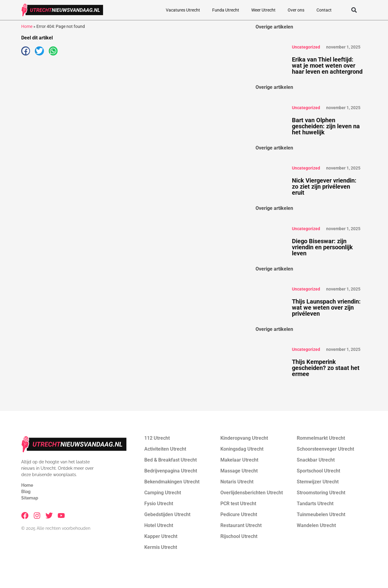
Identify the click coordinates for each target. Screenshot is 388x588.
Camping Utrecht (163, 493)
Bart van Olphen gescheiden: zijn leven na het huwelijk (326, 126)
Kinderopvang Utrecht (244, 438)
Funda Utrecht (226, 10)
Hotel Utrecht (159, 525)
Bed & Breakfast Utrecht (171, 460)
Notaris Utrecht (237, 482)
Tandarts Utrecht (315, 504)
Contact (324, 10)
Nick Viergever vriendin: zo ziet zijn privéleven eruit (324, 186)
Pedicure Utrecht (239, 514)
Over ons (296, 10)
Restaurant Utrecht (241, 525)
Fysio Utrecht (159, 504)
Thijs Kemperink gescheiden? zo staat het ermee (326, 368)
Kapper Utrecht (161, 536)
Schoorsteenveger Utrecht (325, 449)
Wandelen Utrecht (316, 525)
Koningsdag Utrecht (242, 449)
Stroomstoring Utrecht (321, 493)
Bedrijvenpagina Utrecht (171, 471)
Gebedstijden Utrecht (167, 514)
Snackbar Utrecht (316, 460)
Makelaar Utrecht (239, 460)
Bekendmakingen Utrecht (172, 482)
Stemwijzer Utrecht (318, 482)
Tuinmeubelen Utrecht (321, 514)
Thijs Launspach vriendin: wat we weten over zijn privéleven (326, 307)
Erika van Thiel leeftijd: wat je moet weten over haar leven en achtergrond (327, 66)
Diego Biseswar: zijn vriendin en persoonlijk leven (322, 247)
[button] (354, 10)
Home (27, 26)
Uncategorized (306, 47)
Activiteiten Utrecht (165, 449)
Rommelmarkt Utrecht (321, 438)
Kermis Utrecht (161, 547)
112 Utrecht (157, 438)
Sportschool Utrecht (318, 471)
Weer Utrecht (263, 10)
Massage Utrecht (239, 471)
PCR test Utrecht (238, 504)
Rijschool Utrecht (239, 536)
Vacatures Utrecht (183, 10)
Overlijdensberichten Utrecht (252, 493)
